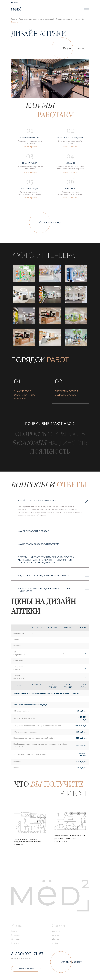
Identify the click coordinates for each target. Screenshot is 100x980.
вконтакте (56, 931)
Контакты (15, 943)
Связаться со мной (26, 969)
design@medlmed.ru (22, 959)
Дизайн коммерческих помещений (40, 19)
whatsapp (56, 943)
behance (55, 935)
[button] (44, 91)
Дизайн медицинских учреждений (69, 19)
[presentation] (20, 79)
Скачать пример (30, 147)
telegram (56, 939)
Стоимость (16, 939)
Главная (14, 19)
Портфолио (16, 935)
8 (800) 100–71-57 (27, 954)
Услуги (22, 19)
